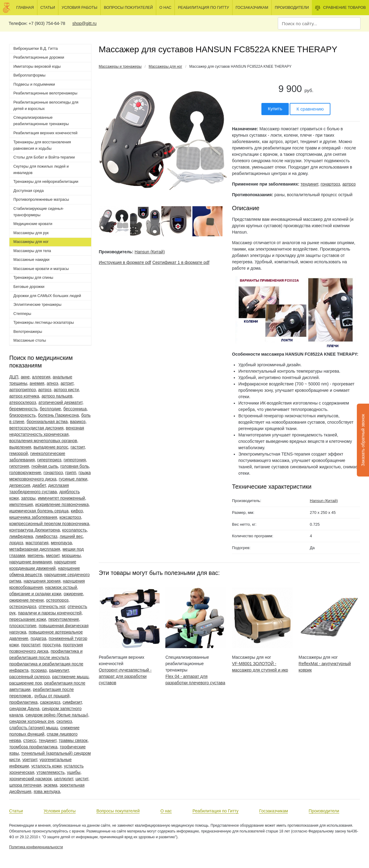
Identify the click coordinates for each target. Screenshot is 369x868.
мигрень (35, 555)
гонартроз (53, 473)
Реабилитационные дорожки (39, 57)
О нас (165, 8)
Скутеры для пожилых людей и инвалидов (41, 170)
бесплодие (50, 409)
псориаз (39, 670)
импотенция (21, 504)
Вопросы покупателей (128, 8)
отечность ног (52, 607)
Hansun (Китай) (150, 252)
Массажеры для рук (31, 233)
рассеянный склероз (29, 677)
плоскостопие (23, 626)
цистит (82, 779)
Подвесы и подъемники (34, 84)
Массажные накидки (31, 260)
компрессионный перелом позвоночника (49, 524)
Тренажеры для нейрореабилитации (46, 182)
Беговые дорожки (29, 287)
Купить (275, 109)
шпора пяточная (25, 785)
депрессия (20, 485)
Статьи (48, 8)
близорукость (22, 415)
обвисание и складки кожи (35, 594)
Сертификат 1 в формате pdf (181, 262)
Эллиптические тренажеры (37, 305)
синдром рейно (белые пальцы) (57, 715)
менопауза (61, 543)
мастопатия (37, 543)
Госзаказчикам (252, 8)
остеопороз (57, 600)
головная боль (75, 466)
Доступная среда (29, 191)
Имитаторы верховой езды (37, 67)
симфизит (72, 702)
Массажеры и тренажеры (120, 67)
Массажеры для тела (32, 251)
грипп (71, 473)
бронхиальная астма (47, 422)
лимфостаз (46, 536)
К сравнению (310, 109)
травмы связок (73, 740)
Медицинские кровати (33, 224)
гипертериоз (49, 460)
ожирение (73, 594)
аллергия (41, 377)
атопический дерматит (60, 402)
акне (25, 377)
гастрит (78, 447)
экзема (51, 785)
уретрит (30, 760)
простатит (31, 645)
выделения (20, 447)
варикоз (78, 422)
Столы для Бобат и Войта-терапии (44, 157)
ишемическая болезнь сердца (39, 511)
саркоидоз (50, 702)
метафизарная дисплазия (35, 549)
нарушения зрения (42, 581)
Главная (25, 8)
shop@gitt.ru (84, 23)
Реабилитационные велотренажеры (45, 93)
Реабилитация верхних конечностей (45, 133)
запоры (28, 498)
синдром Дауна (24, 709)
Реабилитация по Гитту (203, 8)
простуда (52, 645)
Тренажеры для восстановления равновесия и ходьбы (42, 145)
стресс (30, 740)
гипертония (75, 460)
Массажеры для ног (165, 67)
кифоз (77, 511)
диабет (39, 485)
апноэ (52, 383)
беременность (23, 409)
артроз (45, 390)
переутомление (64, 619)
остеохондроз (23, 607)
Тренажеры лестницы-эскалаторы (44, 323)
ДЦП (14, 377)
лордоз (16, 543)
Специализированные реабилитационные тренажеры (41, 121)
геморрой (18, 453)
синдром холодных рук (32, 721)
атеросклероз (22, 402)
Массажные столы (30, 340)
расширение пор (26, 683)
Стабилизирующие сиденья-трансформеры (39, 212)
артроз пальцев (57, 396)
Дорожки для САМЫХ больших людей (47, 296)
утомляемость (50, 772)
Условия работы (80, 8)
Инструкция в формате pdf (125, 262)
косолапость (75, 530)
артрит (67, 383)
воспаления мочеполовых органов (43, 441)
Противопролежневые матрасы (41, 200)
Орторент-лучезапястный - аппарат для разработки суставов (125, 676)
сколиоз (64, 721)
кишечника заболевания (33, 517)
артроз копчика (24, 396)
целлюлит (64, 779)
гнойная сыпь (45, 466)
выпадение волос (51, 447)
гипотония (19, 466)
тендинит (47, 740)
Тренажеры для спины (33, 278)
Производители (292, 8)
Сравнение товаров (341, 8)
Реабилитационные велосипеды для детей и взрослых (46, 106)
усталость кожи (47, 766)
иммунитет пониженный (62, 498)
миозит (53, 555)
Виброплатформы (29, 75)
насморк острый (61, 587)
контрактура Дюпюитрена (34, 530)
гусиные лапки (73, 479)
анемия (37, 383)
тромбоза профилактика (33, 747)
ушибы (74, 772)
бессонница (75, 409)
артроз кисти (66, 390)
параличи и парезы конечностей (50, 613)
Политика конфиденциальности (36, 847)
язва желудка (47, 791)
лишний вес (71, 536)
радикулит (59, 670)
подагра (39, 638)
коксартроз (70, 517)
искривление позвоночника (62, 504)
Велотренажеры (28, 332)
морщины (71, 555)
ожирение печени (26, 600)
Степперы (22, 314)
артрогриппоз (22, 390)
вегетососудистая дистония (36, 428)
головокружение (25, 473)
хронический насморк (30, 779)
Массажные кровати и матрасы (41, 269)
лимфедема (21, 536)
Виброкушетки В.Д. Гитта (36, 49)
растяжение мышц (70, 677)
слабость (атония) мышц (33, 728)
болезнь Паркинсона (58, 415)
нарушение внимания (30, 562)
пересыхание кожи (28, 619)
